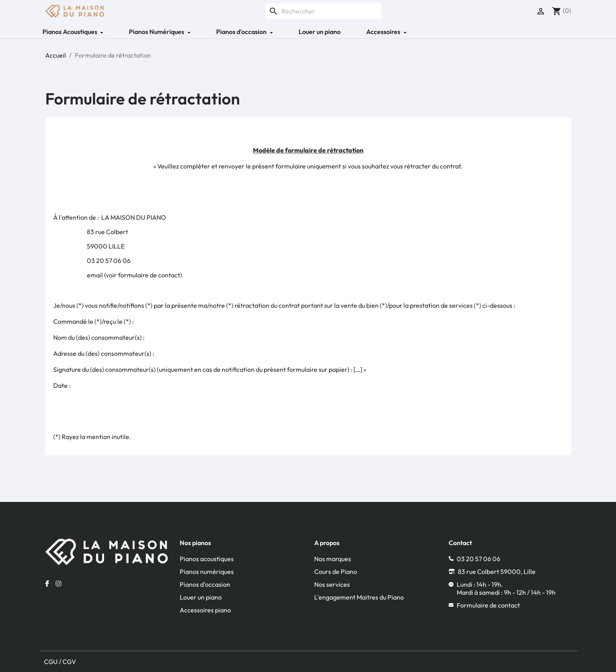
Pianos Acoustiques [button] (70, 32)
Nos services (332, 584)
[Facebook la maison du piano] (47, 584)
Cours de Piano (336, 572)
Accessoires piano (205, 610)
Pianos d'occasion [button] (242, 32)
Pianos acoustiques (207, 559)
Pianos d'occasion (205, 584)
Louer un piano (320, 32)
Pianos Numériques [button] (157, 32)
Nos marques (333, 559)
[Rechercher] (323, 11)
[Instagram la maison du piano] (58, 584)
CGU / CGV (60, 662)
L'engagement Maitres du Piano (359, 597)
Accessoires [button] (384, 32)
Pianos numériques (207, 572)
